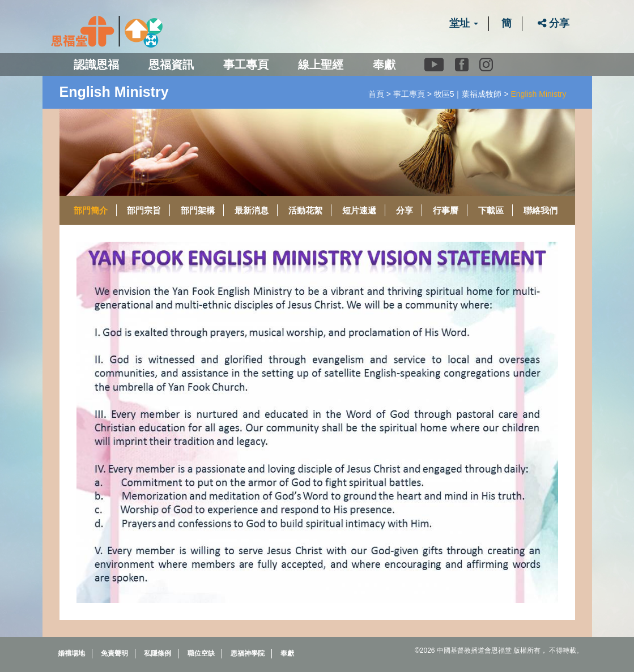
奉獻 (384, 65)
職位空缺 (201, 653)
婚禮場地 (71, 653)
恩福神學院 (248, 653)
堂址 (464, 23)
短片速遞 (359, 210)
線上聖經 (321, 65)
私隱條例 (158, 653)
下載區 (491, 210)
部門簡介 (91, 210)
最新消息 (252, 210)
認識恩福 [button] (96, 65)
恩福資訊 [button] (171, 65)
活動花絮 (305, 210)
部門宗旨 (144, 210)
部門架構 (198, 210)
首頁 (376, 94)
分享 (554, 23)
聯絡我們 (541, 210)
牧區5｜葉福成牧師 (468, 94)
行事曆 (446, 210)
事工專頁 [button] (246, 65)
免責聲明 (114, 653)
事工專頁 (409, 94)
